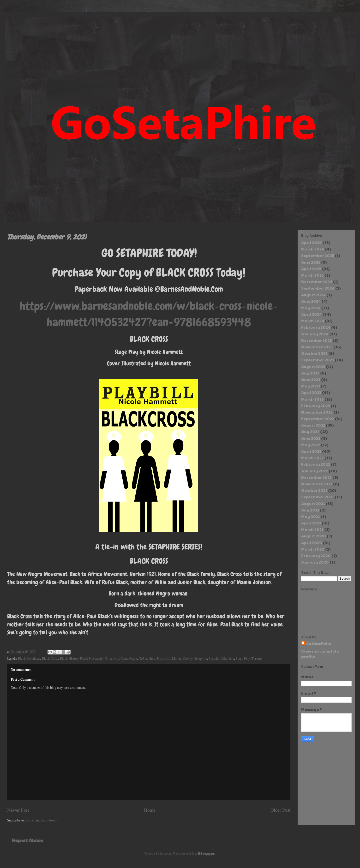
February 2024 (316, 327)
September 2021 (318, 497)
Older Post (280, 810)
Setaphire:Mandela (221, 659)
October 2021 (314, 490)
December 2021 (316, 477)
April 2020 (312, 543)
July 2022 (310, 431)
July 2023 (310, 373)
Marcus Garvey (182, 659)
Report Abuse (27, 840)
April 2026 (312, 242)
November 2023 (317, 347)
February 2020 (316, 556)
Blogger (206, 853)
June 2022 (311, 438)
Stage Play (243, 659)
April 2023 (311, 392)
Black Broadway (29, 659)
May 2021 (311, 516)
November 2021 (317, 484)
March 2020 (313, 549)
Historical (164, 659)
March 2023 (312, 399)
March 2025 (312, 275)
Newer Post (18, 810)
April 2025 (311, 269)
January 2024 (315, 334)
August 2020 (314, 536)
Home (150, 810)
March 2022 (312, 458)
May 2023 (311, 386)
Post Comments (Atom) (42, 820)
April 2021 (311, 523)
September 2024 (318, 288)
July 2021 (310, 510)
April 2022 (311, 451)
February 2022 (316, 464)
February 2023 (316, 406)
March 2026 (313, 249)
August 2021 (313, 503)
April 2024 (312, 314)
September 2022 (318, 419)
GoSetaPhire (319, 644)
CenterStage (129, 659)
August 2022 (313, 425)
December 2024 (317, 282)
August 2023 (313, 366)
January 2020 (315, 562)
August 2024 (313, 295)
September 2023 (318, 360)
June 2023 (311, 379)
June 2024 (311, 301)
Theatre (256, 659)
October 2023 (314, 353)
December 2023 (317, 340)
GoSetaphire (147, 659)
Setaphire (201, 659)
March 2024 (313, 321)
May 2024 (311, 308)
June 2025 (311, 262)
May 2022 (311, 445)
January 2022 (315, 471)
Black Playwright (92, 659)
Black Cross (50, 659)
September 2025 (318, 255)
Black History (69, 659)
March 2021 (312, 529)
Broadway (112, 659)
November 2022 (317, 412)
